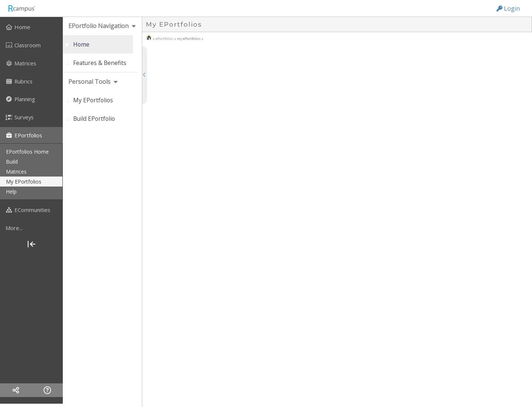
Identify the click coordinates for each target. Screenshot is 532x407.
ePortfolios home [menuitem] (27, 152)
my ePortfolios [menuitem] (24, 182)
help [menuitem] (11, 191)
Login (508, 8)
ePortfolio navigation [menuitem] (98, 26)
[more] (31, 228)
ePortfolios (164, 39)
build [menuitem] (12, 162)
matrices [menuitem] (16, 172)
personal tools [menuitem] (89, 82)
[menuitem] (31, 27)
